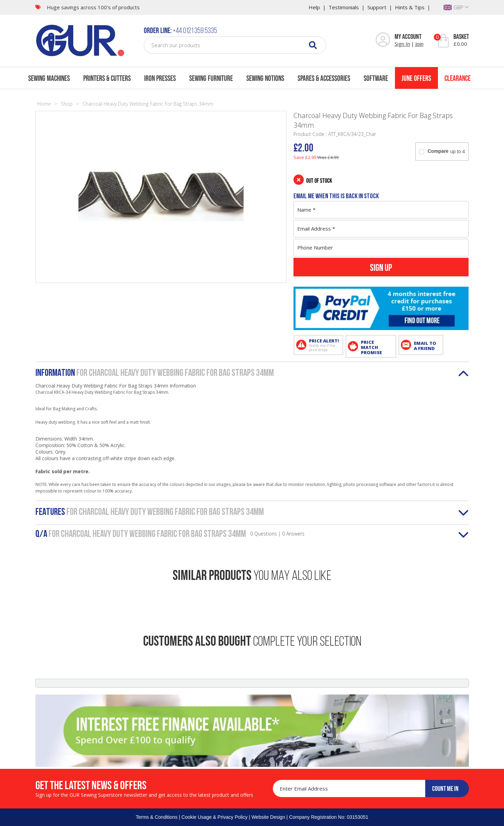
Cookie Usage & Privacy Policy (214, 817)
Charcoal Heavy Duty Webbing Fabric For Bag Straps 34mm (148, 104)
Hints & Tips (410, 7)
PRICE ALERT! (324, 345)
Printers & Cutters (107, 78)
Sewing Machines (49, 78)
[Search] (313, 45)
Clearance (458, 78)
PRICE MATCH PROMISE (371, 347)
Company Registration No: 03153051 (329, 817)
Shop (67, 104)
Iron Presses (160, 78)
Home (44, 104)
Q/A (170, 534)
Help (314, 7)
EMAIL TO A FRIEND (425, 346)
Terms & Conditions (156, 817)
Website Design (268, 817)
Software (376, 78)
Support (377, 7)
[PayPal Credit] (381, 308)
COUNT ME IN (445, 788)
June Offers (416, 78)
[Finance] (252, 730)
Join (419, 44)
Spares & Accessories (324, 78)
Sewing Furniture (211, 78)
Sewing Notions (265, 78)
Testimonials (344, 7)
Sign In (402, 44)
